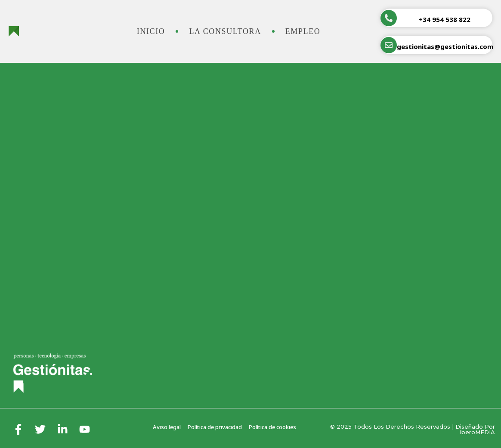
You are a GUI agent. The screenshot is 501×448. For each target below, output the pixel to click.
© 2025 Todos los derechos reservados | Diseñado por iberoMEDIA (413, 429)
